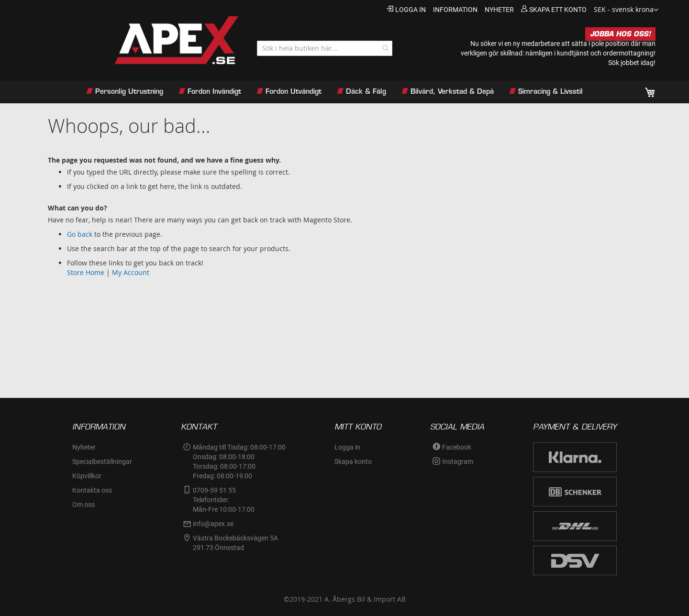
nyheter (499, 10)
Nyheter (84, 447)
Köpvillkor (87, 476)
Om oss (83, 505)
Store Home (86, 272)
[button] (626, 10)
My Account (131, 272)
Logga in (411, 10)
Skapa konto (353, 462)
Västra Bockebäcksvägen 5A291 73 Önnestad (235, 543)
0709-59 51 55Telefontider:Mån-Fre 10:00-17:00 (224, 500)
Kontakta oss (92, 490)
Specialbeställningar (102, 462)
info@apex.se (213, 524)
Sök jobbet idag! (632, 63)
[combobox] (325, 48)
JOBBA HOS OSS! (620, 34)
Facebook (457, 447)
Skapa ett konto (558, 10)
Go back (80, 234)
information (455, 10)
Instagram (458, 462)
